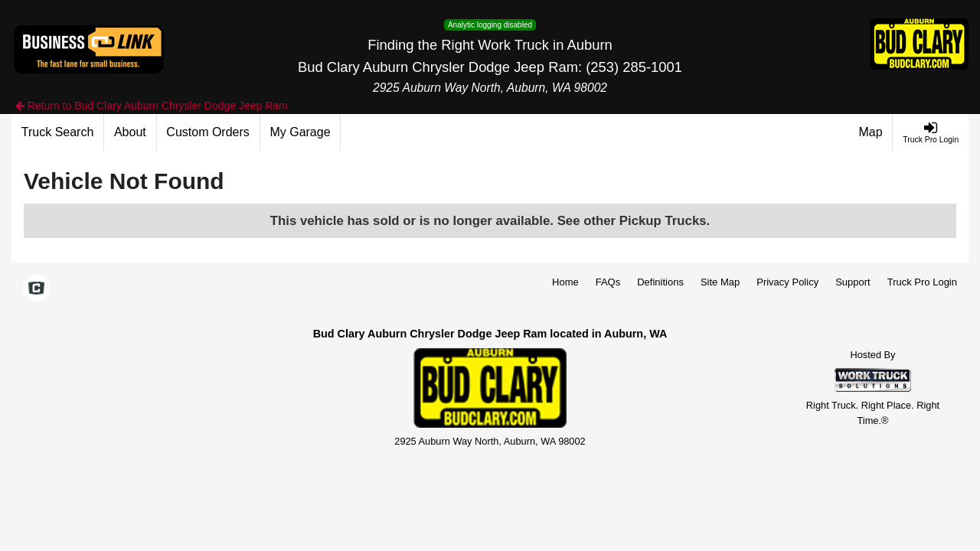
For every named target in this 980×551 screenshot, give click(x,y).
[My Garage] (301, 132)
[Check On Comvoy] (36, 289)
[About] (130, 132)
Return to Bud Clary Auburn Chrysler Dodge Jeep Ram (152, 106)
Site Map (720, 282)
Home (565, 282)
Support (853, 282)
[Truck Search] (58, 132)
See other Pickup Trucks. (634, 221)
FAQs (608, 282)
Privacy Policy (787, 282)
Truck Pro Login (922, 282)
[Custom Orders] (209, 132)
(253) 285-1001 (634, 67)
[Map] (871, 132)
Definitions (660, 282)
